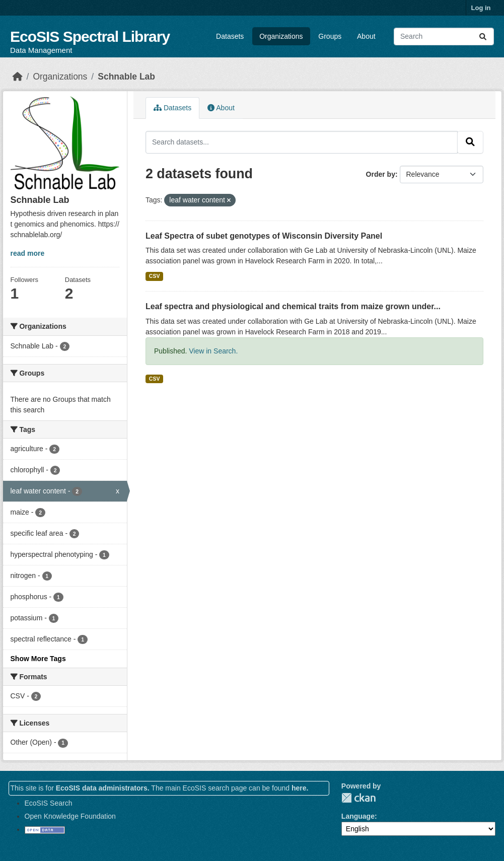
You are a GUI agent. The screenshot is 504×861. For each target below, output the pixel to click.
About (366, 36)
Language (358, 816)
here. (300, 788)
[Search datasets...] (444, 37)
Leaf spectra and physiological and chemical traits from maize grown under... (293, 306)
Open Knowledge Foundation (70, 816)
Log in (481, 8)
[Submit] (483, 37)
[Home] (18, 77)
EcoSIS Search (49, 803)
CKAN (358, 798)
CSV (155, 276)
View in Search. (213, 351)
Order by (381, 174)
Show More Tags (38, 659)
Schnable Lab (126, 77)
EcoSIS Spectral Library (90, 37)
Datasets (230, 36)
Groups (330, 36)
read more (28, 253)
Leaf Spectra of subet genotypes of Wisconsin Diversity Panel (264, 236)
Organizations (281, 36)
